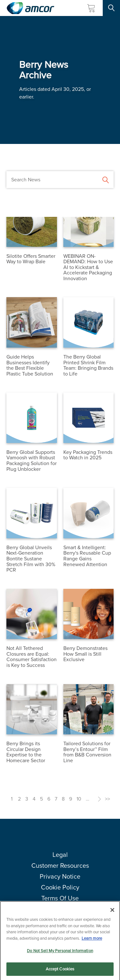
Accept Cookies (60, 971)
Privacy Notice (60, 876)
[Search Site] (111, 8)
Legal (60, 855)
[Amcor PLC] (30, 8)
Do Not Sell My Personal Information (60, 953)
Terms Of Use (60, 898)
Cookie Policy (60, 887)
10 (79, 799)
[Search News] (60, 180)
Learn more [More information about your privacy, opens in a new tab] (92, 940)
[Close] (112, 912)
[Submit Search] (106, 179)
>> (108, 799)
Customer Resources (60, 865)
